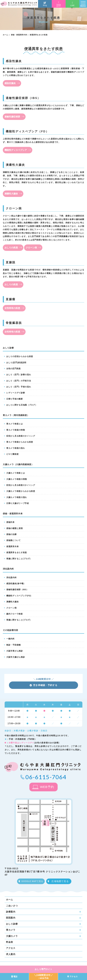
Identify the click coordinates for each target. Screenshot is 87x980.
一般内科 (10, 639)
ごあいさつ (12, 906)
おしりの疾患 (11, 248)
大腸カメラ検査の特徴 (17, 479)
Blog (45, 4)
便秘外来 (10, 522)
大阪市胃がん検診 (15, 651)
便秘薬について (13, 540)
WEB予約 (47, 787)
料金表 (10, 942)
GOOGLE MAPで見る (32, 881)
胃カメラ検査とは (15, 424)
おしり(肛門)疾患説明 (16, 363)
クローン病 (31, 248)
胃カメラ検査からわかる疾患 (20, 442)
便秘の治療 (11, 534)
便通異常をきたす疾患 (17, 552)
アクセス (11, 948)
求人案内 (11, 954)
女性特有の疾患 (12, 308)
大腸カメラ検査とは (16, 473)
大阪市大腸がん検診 (16, 657)
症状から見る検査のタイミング (21, 436)
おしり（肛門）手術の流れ (19, 387)
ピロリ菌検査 (12, 454)
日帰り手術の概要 (15, 399)
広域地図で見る (60, 881)
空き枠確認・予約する (43, 685)
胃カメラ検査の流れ (16, 448)
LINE (73, 4)
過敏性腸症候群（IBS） (17, 590)
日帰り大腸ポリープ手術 (18, 503)
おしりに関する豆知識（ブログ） (22, 405)
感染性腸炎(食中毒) (15, 583)
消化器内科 (11, 577)
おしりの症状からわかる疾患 (20, 356)
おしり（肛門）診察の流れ (19, 375)
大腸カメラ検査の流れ (17, 497)
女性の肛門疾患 (13, 369)
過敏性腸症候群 (12, 117)
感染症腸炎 (10, 83)
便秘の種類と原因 (15, 528)
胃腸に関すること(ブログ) (18, 559)
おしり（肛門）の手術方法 (19, 381)
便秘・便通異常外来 (19, 35)
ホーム (5, 35)
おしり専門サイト (43, 969)
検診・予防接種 (13, 645)
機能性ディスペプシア (16, 150)
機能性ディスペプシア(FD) (19, 596)
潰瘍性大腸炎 (11, 194)
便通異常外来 (12, 546)
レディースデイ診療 (16, 393)
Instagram (59, 4)
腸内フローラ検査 (15, 614)
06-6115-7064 (46, 777)
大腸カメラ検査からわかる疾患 (21, 491)
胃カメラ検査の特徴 (16, 430)
